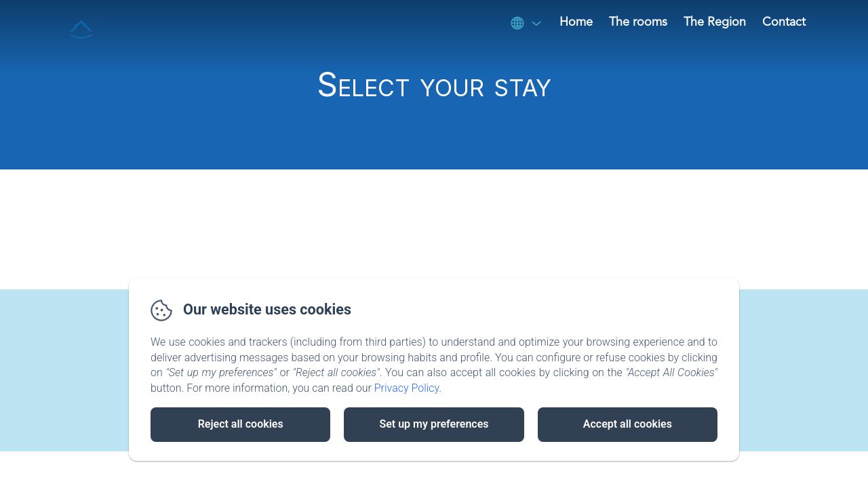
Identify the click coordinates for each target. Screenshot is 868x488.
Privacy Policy (407, 388)
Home (576, 22)
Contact (784, 22)
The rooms (638, 22)
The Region (715, 22)
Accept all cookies (628, 424)
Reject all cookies (241, 424)
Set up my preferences (434, 424)
